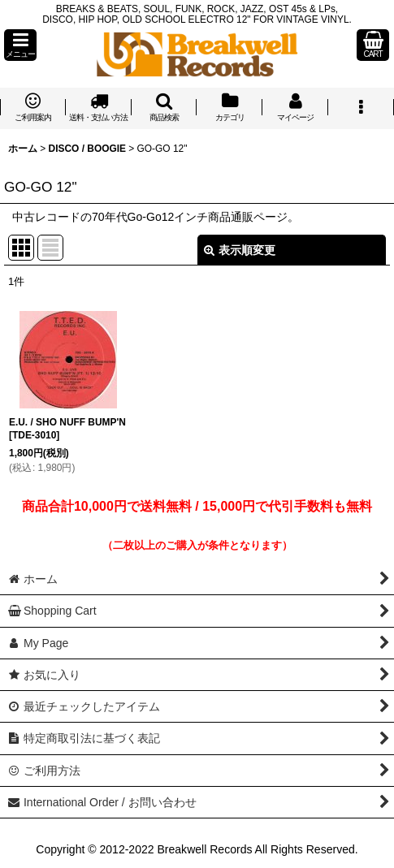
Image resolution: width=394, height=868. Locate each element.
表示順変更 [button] (240, 250)
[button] (20, 45)
